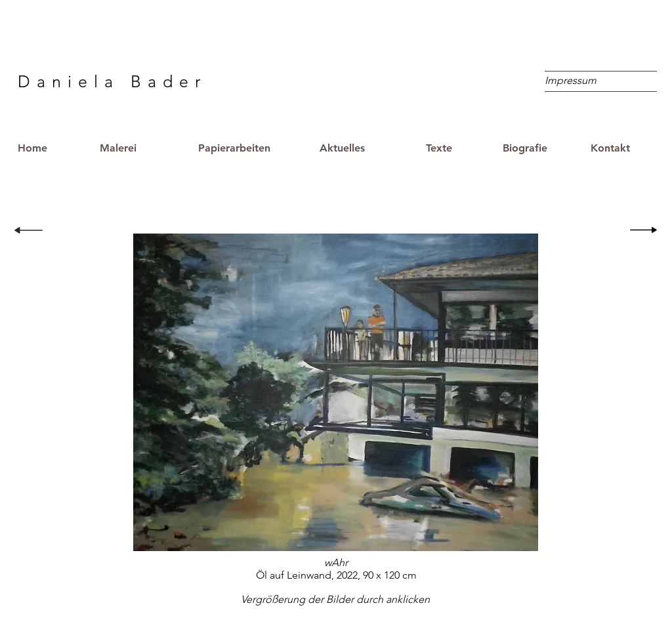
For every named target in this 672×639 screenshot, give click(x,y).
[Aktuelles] (342, 148)
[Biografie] (525, 148)
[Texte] (439, 148)
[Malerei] (118, 148)
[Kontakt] (610, 148)
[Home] (44, 148)
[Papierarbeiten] (234, 148)
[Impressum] (571, 81)
